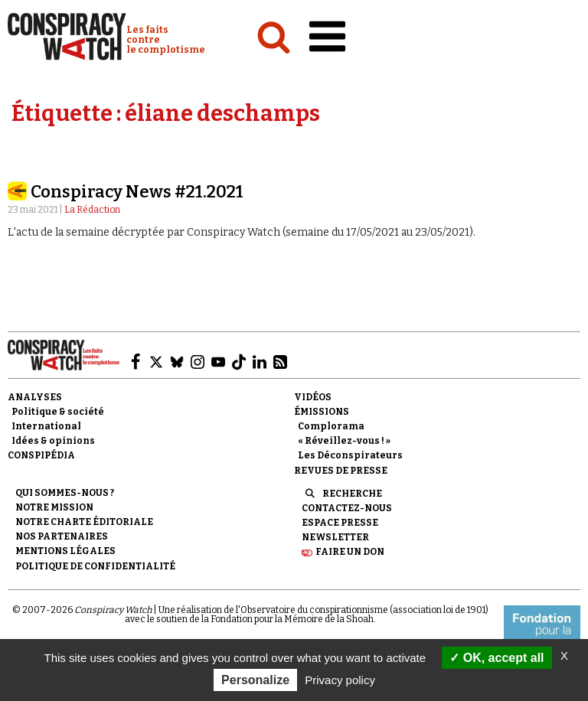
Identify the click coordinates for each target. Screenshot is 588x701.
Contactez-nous (347, 508)
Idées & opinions (53, 441)
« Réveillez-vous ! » (344, 441)
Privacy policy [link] (340, 680)
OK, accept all (497, 658)
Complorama (331, 426)
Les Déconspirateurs (350, 455)
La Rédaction (92, 210)
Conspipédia (41, 455)
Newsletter (335, 537)
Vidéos (313, 397)
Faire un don (350, 552)
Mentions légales (65, 551)
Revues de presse (341, 471)
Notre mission (54, 507)
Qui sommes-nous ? (65, 493)
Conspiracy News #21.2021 (137, 192)
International (46, 426)
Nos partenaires (62, 536)
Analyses (35, 397)
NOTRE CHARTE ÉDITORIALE (84, 522)
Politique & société (58, 412)
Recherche (352, 494)
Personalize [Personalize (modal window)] (255, 680)
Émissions (322, 412)
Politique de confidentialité (95, 566)
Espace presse (340, 523)
